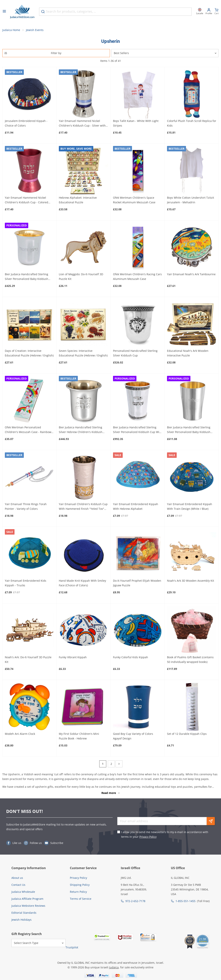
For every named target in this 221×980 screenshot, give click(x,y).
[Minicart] (217, 12)
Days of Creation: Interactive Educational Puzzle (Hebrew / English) (29, 353)
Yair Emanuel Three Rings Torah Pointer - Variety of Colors (26, 506)
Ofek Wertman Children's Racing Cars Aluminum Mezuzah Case (137, 277)
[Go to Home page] (22, 12)
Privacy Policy (148, 837)
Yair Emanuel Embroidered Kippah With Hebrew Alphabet (136, 506)
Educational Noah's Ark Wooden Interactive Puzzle (188, 353)
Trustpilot (72, 947)
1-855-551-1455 (185, 901)
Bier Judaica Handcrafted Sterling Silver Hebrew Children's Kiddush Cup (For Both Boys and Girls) (81, 430)
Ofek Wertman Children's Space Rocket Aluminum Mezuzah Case (134, 200)
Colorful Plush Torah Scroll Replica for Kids (192, 123)
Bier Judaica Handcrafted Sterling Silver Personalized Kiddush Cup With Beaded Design (137, 430)
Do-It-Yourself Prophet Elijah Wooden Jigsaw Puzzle (137, 583)
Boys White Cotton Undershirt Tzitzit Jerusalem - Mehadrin (191, 200)
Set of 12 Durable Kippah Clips (187, 734)
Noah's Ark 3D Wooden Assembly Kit (191, 581)
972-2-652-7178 (135, 901)
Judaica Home (11, 30)
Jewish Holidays (21, 920)
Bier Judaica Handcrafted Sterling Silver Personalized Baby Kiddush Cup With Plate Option (189, 430)
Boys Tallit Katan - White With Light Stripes (136, 123)
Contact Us (18, 885)
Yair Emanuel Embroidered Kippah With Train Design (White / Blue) (190, 506)
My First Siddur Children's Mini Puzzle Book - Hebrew (79, 736)
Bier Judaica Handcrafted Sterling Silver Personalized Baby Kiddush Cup (27, 277)
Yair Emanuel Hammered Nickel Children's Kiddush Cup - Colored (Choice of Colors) (27, 200)
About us (17, 878)
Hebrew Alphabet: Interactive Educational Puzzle (78, 200)
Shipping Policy (80, 885)
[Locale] (200, 12)
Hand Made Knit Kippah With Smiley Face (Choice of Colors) (82, 583)
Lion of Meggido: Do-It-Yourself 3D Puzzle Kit (81, 277)
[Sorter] (165, 53)
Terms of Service (81, 899)
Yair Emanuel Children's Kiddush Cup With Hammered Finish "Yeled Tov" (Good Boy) (83, 507)
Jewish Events (35, 30)
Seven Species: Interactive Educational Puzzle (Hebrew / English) (83, 353)
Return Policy (78, 892)
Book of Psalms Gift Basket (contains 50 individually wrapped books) (190, 660)
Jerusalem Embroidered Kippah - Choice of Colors (26, 123)
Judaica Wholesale (23, 892)
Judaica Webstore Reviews (28, 906)
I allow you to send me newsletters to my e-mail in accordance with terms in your (165, 835)
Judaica (114, 967)
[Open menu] (4, 12)
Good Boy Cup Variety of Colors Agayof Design (133, 736)
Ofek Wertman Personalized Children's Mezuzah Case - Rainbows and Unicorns (29, 430)
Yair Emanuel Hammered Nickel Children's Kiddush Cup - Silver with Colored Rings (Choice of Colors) (82, 124)
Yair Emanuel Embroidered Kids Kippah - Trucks (26, 583)
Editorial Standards (24, 913)
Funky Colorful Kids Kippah (131, 657)
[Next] (119, 764)
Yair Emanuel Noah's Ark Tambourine (191, 274)
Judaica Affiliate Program (27, 899)
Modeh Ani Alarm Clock (20, 734)
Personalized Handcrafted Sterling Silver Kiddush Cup (135, 353)
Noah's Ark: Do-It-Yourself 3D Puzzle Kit (28, 660)
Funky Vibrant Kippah (73, 657)
